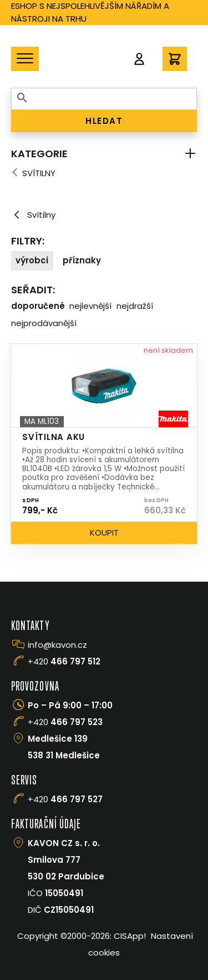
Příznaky (82, 260)
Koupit (104, 532)
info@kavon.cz (57, 645)
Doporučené (38, 306)
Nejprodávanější (44, 323)
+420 (64, 661)
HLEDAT (104, 121)
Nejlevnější (90, 306)
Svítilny (39, 173)
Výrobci (32, 260)
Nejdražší (135, 306)
